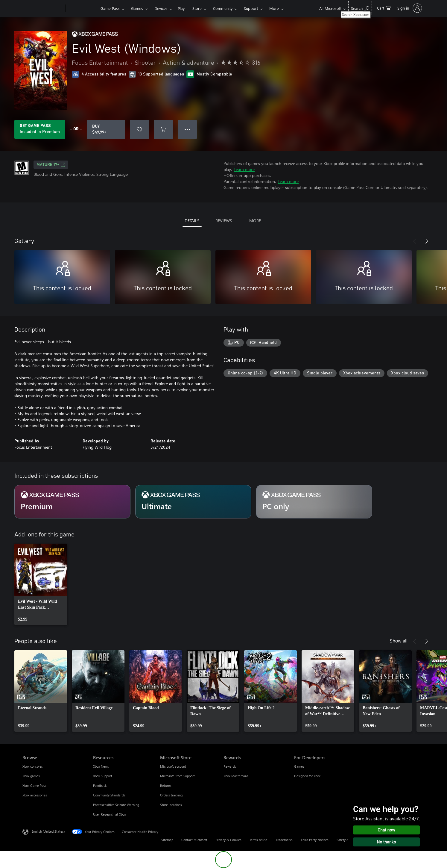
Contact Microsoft (194, 840)
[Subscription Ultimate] (193, 502)
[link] (41, 584)
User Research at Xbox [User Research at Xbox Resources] (110, 814)
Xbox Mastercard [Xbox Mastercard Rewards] (236, 776)
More (274, 8)
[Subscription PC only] (314, 502)
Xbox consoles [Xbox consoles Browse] (33, 766)
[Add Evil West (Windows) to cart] (163, 129)
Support (251, 8)
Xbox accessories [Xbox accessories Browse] (35, 795)
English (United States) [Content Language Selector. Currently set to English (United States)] (48, 831)
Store (197, 8)
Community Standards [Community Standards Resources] (109, 795)
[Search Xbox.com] (360, 8)
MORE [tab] (255, 221)
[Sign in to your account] (409, 8)
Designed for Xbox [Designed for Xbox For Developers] (307, 776)
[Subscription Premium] (72, 502)
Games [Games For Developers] (299, 766)
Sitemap (167, 840)
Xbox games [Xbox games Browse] (31, 776)
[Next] (427, 241)
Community (223, 8)
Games (137, 8)
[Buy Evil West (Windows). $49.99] (106, 129)
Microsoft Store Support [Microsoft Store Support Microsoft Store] (177, 776)
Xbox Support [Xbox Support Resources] (103, 776)
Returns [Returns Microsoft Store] (166, 785)
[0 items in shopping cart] (384, 8)
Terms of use (259, 840)
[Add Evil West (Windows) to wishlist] (139, 129)
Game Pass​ (110, 8)
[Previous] (415, 241)
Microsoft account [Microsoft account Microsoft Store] (173, 766)
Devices (161, 8)
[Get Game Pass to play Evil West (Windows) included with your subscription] (40, 129)
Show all (399, 641)
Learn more (244, 169)
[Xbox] (82, 8)
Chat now (386, 830)
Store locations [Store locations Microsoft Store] (171, 805)
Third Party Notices (315, 840)
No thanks (387, 842)
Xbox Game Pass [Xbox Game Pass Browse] (34, 785)
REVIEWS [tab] (224, 221)
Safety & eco (346, 840)
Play (181, 8)
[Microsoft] (43, 8)
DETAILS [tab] (192, 221)
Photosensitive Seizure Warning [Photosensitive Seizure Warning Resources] (116, 805)
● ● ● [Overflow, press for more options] (187, 129)
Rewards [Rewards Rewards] (230, 766)
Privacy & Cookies (228, 840)
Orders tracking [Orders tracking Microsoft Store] (171, 795)
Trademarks (284, 840)
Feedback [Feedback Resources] (100, 785)
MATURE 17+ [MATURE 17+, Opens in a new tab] (51, 165)
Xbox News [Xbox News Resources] (101, 766)
